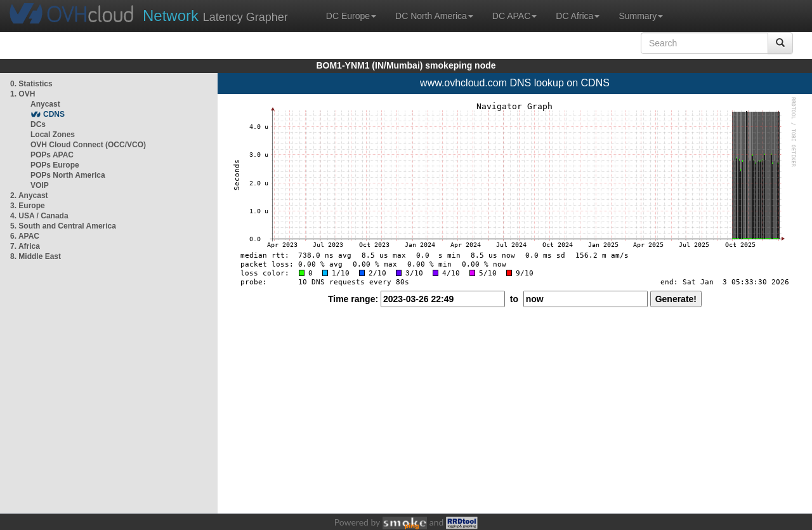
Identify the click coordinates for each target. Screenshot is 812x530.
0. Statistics (31, 84)
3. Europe (28, 206)
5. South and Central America (63, 226)
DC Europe (351, 16)
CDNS (54, 114)
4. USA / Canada (39, 216)
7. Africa (25, 246)
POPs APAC (52, 155)
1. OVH (23, 94)
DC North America (434, 16)
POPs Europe (55, 165)
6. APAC (25, 236)
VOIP (39, 185)
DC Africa (578, 16)
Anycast (45, 104)
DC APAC (514, 16)
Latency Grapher (215, 16)
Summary (641, 16)
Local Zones (53, 135)
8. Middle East (36, 256)
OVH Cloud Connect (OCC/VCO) (88, 145)
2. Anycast (29, 195)
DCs (38, 124)
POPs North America (68, 175)
